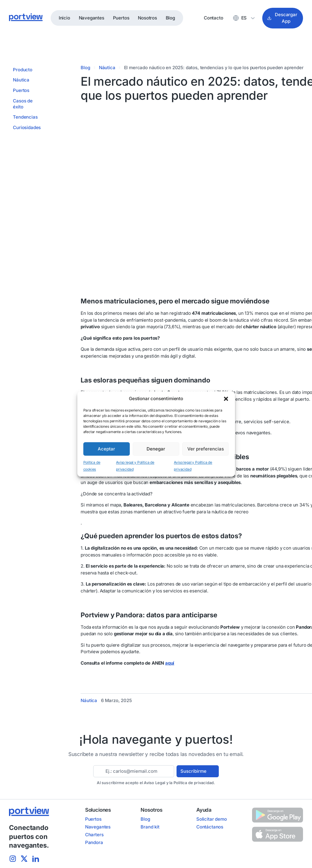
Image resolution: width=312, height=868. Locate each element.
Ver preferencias (206, 449)
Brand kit (150, 827)
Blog (170, 18)
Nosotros (147, 18)
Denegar (156, 449)
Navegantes (92, 18)
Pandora (94, 842)
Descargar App (282, 18)
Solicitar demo (212, 819)
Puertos (121, 18)
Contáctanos (210, 827)
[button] (226, 399)
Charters (94, 835)
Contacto (214, 18)
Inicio (64, 18)
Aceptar (106, 449)
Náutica (107, 68)
